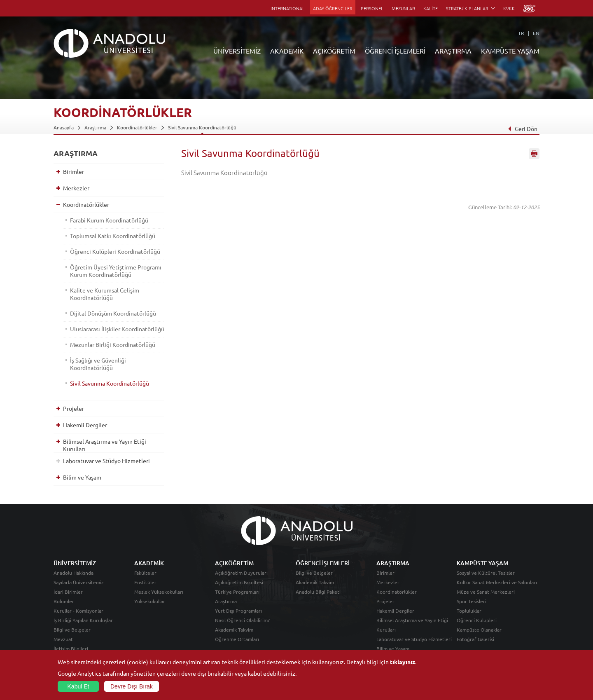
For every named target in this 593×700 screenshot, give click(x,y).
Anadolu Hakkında (74, 573)
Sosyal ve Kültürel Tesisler (486, 573)
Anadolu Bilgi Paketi (318, 592)
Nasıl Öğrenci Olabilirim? (242, 620)
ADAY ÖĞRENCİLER (333, 8)
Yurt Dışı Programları (238, 611)
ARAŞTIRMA (453, 51)
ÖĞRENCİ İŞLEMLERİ (395, 51)
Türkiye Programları (237, 592)
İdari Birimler (68, 592)
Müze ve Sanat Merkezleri (486, 592)
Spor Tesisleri (472, 601)
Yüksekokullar (150, 601)
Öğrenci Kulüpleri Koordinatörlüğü (115, 251)
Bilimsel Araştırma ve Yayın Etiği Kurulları (105, 445)
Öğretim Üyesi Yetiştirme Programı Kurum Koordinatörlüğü (116, 271)
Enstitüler (145, 582)
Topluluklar (469, 611)
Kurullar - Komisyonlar (78, 611)
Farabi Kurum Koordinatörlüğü (109, 220)
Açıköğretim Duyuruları (241, 573)
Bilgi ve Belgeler (72, 630)
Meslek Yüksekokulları (159, 592)
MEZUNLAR (403, 8)
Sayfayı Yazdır (534, 154)
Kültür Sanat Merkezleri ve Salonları (497, 582)
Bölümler (64, 601)
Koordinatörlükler (137, 127)
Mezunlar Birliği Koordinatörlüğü (113, 344)
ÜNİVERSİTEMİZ (237, 51)
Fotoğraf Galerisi (475, 639)
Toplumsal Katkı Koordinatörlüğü (113, 236)
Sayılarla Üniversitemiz (79, 582)
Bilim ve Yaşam (82, 477)
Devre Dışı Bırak (132, 686)
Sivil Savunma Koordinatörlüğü (202, 127)
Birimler (74, 171)
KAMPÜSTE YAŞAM (510, 51)
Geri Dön (523, 129)
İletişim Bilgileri (71, 648)
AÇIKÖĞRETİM (334, 51)
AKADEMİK (287, 51)
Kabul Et (78, 686)
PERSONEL (372, 8)
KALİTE (431, 8)
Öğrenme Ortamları (237, 639)
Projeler (74, 408)
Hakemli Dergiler (85, 425)
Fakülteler (145, 573)
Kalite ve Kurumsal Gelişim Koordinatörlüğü (105, 294)
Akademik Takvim (234, 630)
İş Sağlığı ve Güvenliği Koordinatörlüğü (98, 364)
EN (536, 33)
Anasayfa (64, 127)
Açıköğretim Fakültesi (239, 582)
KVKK (509, 8)
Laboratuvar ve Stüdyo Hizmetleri (106, 461)
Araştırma (95, 127)
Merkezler (76, 188)
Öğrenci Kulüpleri (477, 620)
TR (521, 33)
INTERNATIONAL (288, 8)
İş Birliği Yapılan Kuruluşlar (83, 620)
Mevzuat (63, 639)
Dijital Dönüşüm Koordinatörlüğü (113, 313)
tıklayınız (403, 662)
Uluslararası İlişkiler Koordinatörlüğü (117, 329)
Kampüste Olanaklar (479, 630)
